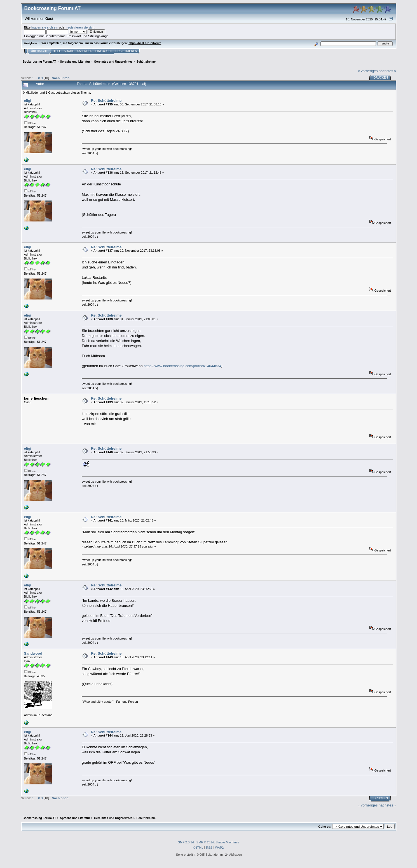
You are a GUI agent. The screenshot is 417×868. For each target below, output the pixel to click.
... (37, 78)
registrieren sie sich (80, 27)
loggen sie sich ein (45, 27)
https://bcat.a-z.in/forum (145, 43)
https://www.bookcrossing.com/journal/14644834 (182, 366)
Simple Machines (227, 842)
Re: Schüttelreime (106, 101)
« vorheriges (368, 71)
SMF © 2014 (205, 842)
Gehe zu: (325, 827)
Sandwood (33, 653)
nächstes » (387, 71)
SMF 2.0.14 (186, 842)
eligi (28, 101)
